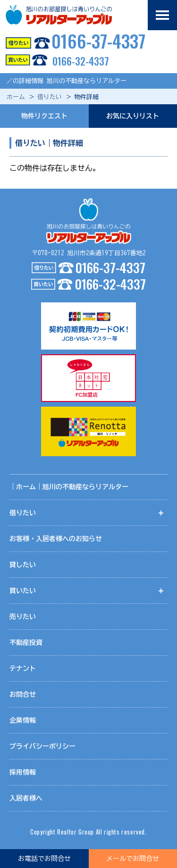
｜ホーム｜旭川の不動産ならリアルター (69, 487)
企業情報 (23, 720)
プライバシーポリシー (42, 746)
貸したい (23, 565)
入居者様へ (26, 798)
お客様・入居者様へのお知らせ (56, 539)
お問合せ (23, 694)
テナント (23, 668)
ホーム (16, 97)
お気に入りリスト (133, 116)
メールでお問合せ (133, 859)
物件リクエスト (44, 116)
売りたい (23, 617)
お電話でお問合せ (44, 859)
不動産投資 (26, 643)
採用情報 (23, 772)
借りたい (50, 97)
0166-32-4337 (55, 61)
